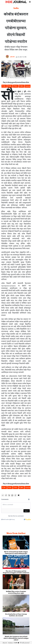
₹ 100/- (21, 86)
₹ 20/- (10, 86)
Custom (28, 86)
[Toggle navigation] (30, 2)
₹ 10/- (4, 86)
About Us (5, 641)
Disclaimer (10, 641)
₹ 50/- (16, 86)
